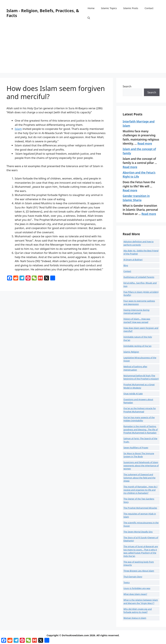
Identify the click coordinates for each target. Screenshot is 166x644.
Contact (149, 8)
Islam (18, 129)
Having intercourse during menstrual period (136, 312)
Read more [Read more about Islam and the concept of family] (130, 167)
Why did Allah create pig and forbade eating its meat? (138, 611)
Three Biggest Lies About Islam (139, 571)
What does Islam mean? (135, 594)
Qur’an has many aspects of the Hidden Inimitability (139, 419)
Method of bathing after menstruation (135, 368)
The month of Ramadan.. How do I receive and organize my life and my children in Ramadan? (140, 490)
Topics (127, 582)
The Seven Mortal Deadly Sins (138, 532)
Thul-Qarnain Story (133, 577)
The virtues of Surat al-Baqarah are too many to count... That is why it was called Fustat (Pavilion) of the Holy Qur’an (141, 551)
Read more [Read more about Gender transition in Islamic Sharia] (149, 214)
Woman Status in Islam (135, 618)
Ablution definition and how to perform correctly (139, 243)
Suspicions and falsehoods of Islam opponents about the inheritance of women (141, 465)
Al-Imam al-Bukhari (133, 260)
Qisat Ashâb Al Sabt (133, 394)
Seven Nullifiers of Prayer (136, 448)
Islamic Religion (131, 352)
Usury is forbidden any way (137, 588)
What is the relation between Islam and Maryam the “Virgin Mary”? (141, 602)
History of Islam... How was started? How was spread (137, 320)
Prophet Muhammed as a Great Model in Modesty (139, 386)
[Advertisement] (83, 50)
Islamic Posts (131, 8)
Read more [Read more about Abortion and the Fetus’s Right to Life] (130, 190)
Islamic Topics (109, 8)
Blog (126, 265)
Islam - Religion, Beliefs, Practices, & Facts (43, 13)
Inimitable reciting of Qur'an (137, 346)
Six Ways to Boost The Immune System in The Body (139, 455)
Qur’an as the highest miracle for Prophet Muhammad (140, 410)
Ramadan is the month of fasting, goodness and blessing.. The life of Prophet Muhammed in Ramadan (141, 429)
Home (91, 8)
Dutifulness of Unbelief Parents (139, 277)
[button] (89, 18)
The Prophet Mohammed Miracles (140, 508)
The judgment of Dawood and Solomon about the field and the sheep (139, 478)
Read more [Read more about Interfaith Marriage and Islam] (145, 144)
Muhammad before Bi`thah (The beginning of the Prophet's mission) (141, 377)
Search (127, 86)
